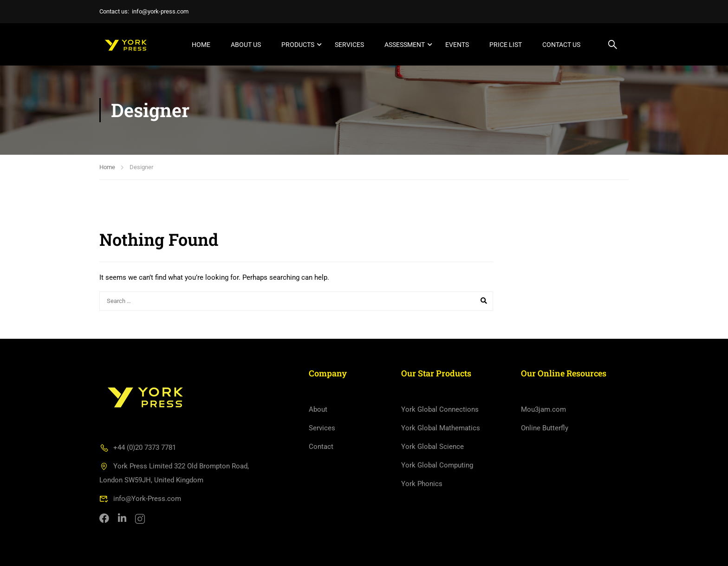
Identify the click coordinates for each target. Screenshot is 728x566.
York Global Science (432, 447)
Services (349, 45)
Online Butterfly (545, 428)
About (318, 409)
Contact (321, 447)
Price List (506, 45)
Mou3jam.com (543, 409)
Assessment (405, 45)
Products (298, 45)
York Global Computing (437, 465)
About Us (246, 45)
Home (201, 45)
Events (457, 45)
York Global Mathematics (441, 428)
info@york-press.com (160, 11)
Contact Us (561, 45)
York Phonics (422, 484)
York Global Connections (440, 409)
